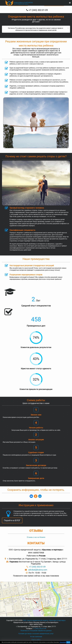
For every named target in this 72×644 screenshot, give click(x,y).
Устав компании (36, 637)
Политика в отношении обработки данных (36, 631)
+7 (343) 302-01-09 (37, 567)
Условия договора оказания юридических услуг (36, 634)
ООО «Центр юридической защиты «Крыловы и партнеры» (44, 620)
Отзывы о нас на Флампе (36, 537)
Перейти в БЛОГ (12, 520)
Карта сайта (36, 640)
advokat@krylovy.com (38, 570)
